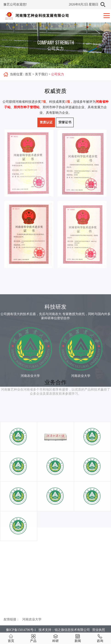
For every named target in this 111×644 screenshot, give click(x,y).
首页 (28, 74)
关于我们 (41, 74)
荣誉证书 (65, 122)
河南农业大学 (32, 624)
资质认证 (46, 122)
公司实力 (58, 74)
